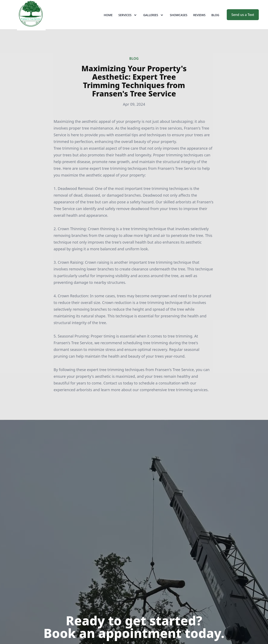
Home (108, 19)
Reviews (199, 19)
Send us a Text (243, 18)
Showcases (178, 19)
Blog (215, 19)
